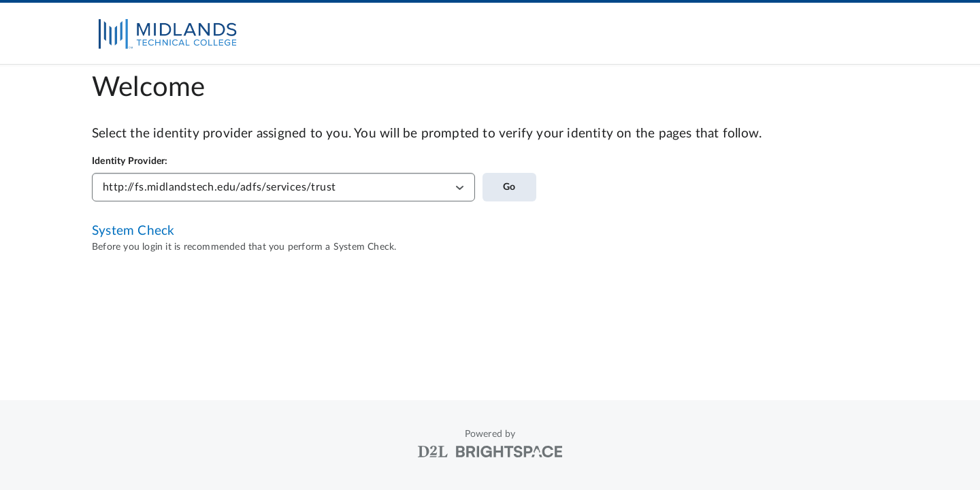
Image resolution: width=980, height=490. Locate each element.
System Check (133, 231)
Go (509, 187)
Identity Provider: (130, 161)
